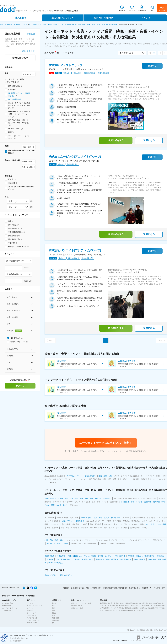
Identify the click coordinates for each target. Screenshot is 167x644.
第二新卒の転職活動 (158, 606)
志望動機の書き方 (148, 603)
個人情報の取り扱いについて (20, 638)
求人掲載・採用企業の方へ (156, 630)
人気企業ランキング (109, 608)
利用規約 (66, 588)
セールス (30, 610)
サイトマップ (154, 588)
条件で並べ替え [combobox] (127, 53)
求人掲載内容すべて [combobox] (15, 261)
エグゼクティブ (32, 618)
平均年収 (120, 608)
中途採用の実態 (153, 608)
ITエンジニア (31, 603)
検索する (20, 386)
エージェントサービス (10, 608)
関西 (53, 615)
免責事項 (145, 588)
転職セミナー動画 (77, 608)
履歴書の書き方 (119, 603)
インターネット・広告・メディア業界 (43, 24)
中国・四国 (55, 618)
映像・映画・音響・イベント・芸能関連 (102, 24)
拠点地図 (140, 630)
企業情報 (140, 610)
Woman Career (32, 623)
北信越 (54, 613)
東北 (53, 606)
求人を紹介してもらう (63, 18)
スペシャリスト (32, 615)
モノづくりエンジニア (35, 606)
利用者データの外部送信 (130, 588)
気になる (149, 141)
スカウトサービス (8, 610)
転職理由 (135, 608)
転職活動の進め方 (106, 603)
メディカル (31, 608)
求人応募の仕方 (110, 606)
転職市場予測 (109, 610)
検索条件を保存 (20, 58)
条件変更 (31, 34)
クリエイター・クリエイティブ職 (72, 24)
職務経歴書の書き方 (133, 603)
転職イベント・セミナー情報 (81, 603)
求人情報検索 (7, 606)
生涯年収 (128, 608)
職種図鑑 (132, 610)
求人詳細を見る (116, 140)
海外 (53, 623)
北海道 (54, 603)
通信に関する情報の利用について (82, 588)
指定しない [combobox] (13, 201)
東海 (53, 610)
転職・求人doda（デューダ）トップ (14, 24)
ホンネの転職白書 (122, 610)
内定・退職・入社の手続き (140, 606)
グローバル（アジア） (35, 620)
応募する (152, 66)
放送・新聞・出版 (15, 99)
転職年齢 (143, 608)
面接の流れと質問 (123, 606)
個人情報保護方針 (16, 641)
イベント (146, 18)
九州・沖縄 (55, 620)
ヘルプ (162, 588)
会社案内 (130, 630)
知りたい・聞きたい (104, 18)
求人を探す (21, 18)
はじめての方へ (8, 603)
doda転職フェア (76, 606)
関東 (53, 608)
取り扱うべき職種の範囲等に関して (108, 588)
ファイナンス (31, 613)
